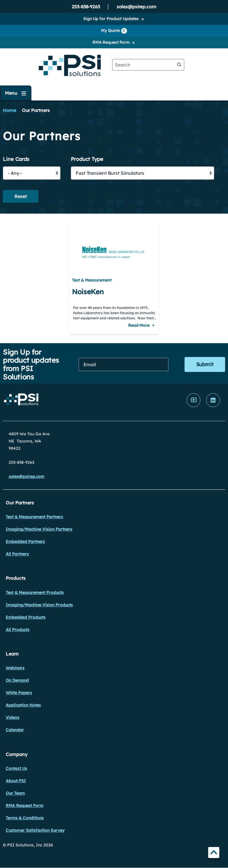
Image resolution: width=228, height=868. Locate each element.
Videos (13, 717)
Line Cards (16, 159)
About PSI (16, 781)
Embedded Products (26, 617)
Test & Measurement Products (35, 592)
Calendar (15, 730)
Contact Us (16, 768)
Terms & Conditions (25, 818)
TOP (214, 853)
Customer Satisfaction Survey (35, 830)
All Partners (17, 554)
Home (9, 110)
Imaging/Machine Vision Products (39, 605)
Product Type (87, 159)
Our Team (15, 793)
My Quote (114, 31)
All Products (18, 630)
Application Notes (23, 705)
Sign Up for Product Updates (111, 19)
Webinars (15, 668)
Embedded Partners (25, 542)
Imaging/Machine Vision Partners (39, 529)
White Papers (19, 693)
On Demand (17, 680)
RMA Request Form (111, 42)
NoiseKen (88, 292)
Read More (139, 325)
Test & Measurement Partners (34, 517)
